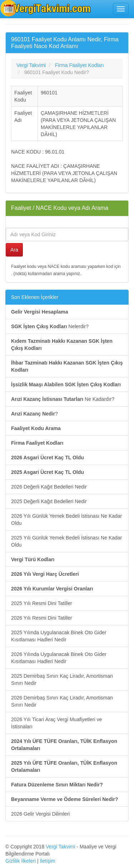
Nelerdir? (50, 326)
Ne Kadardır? (63, 399)
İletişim (48, 861)
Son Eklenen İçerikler (35, 297)
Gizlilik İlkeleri (21, 861)
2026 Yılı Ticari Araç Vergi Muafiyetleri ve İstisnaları (56, 723)
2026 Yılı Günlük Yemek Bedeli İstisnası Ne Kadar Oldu (66, 520)
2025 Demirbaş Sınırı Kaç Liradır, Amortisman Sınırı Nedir (62, 680)
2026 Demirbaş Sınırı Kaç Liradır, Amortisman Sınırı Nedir (62, 701)
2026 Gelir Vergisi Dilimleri (40, 814)
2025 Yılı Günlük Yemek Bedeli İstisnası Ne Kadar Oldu (66, 541)
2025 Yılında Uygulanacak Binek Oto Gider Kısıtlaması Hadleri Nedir (59, 636)
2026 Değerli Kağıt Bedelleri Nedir (49, 487)
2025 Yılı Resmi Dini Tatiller (42, 603)
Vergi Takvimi (60, 847)
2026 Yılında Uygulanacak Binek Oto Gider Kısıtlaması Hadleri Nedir (59, 658)
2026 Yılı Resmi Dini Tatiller (42, 618)
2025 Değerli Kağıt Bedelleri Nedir (49, 501)
